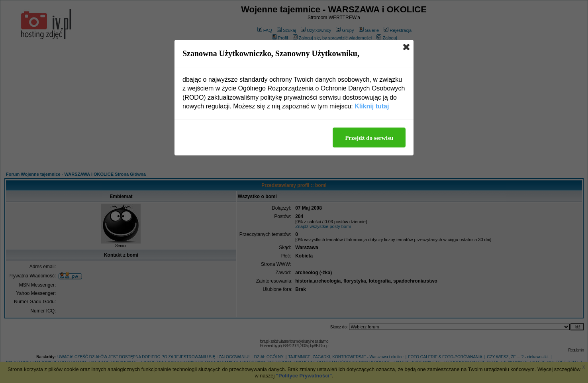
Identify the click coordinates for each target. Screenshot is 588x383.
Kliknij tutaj (372, 106)
